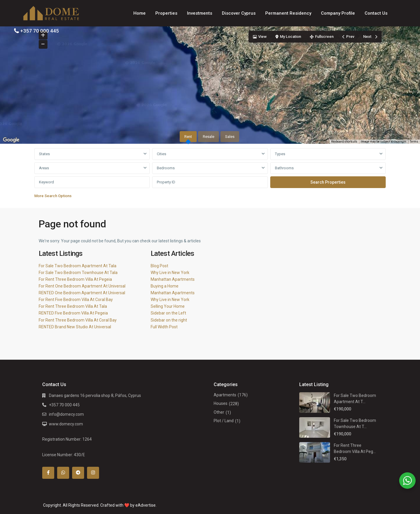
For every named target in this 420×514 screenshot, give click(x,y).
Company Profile (338, 13)
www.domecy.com (66, 424)
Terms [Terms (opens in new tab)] (414, 142)
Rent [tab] (188, 137)
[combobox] (92, 154)
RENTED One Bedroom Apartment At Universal (82, 293)
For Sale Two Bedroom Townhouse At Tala (78, 273)
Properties (166, 13)
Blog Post (159, 266)
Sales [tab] (230, 137)
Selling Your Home (168, 306)
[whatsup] (63, 473)
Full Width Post (164, 327)
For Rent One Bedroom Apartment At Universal (82, 286)
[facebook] (48, 473)
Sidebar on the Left (168, 313)
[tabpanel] (210, 175)
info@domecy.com (66, 414)
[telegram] (78, 473)
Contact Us (376, 13)
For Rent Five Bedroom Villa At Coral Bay (76, 300)
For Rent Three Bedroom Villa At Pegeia (75, 279)
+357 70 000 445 (40, 31)
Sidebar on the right (169, 320)
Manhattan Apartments (173, 279)
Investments (200, 13)
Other (219, 412)
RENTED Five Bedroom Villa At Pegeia (73, 313)
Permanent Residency (288, 13)
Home (140, 13)
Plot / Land (224, 421)
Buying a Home (165, 286)
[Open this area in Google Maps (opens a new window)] (11, 140)
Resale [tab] (209, 137)
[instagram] (93, 473)
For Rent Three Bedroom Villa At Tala (73, 306)
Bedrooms (166, 168)
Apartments (225, 395)
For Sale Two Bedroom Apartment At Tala (78, 266)
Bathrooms (284, 168)
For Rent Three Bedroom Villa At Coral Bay (78, 320)
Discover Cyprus (239, 13)
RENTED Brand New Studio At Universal (75, 327)
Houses (221, 403)
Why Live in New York (170, 273)
